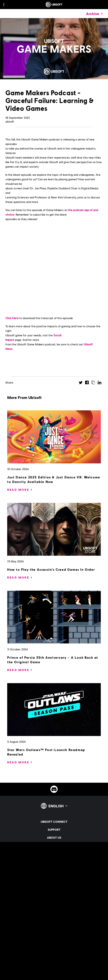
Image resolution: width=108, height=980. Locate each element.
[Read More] (18, 490)
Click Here (12, 318)
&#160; (54, 268)
